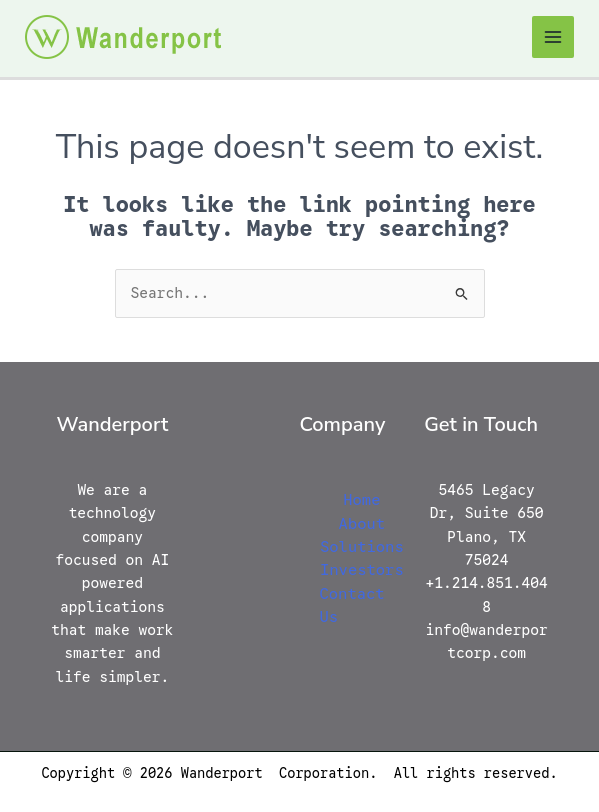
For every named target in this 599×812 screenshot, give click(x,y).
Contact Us (352, 605)
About (362, 523)
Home (361, 499)
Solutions (362, 546)
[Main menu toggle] (553, 37)
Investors (362, 569)
